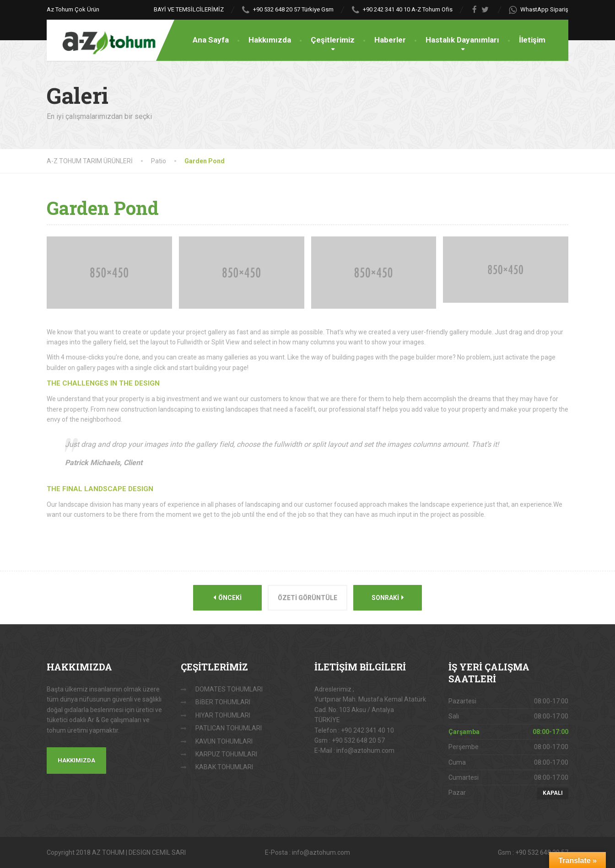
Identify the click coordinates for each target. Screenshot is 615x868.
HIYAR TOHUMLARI (223, 715)
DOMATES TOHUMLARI (229, 689)
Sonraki (388, 597)
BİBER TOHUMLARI (223, 702)
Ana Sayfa (211, 40)
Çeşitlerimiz (333, 40)
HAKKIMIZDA (76, 760)
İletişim (532, 40)
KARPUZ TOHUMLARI (226, 754)
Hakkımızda (270, 40)
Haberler (390, 40)
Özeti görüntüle (307, 598)
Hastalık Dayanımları (462, 40)
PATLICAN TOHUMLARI (229, 728)
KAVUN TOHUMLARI (224, 741)
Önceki (227, 597)
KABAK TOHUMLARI (224, 767)
